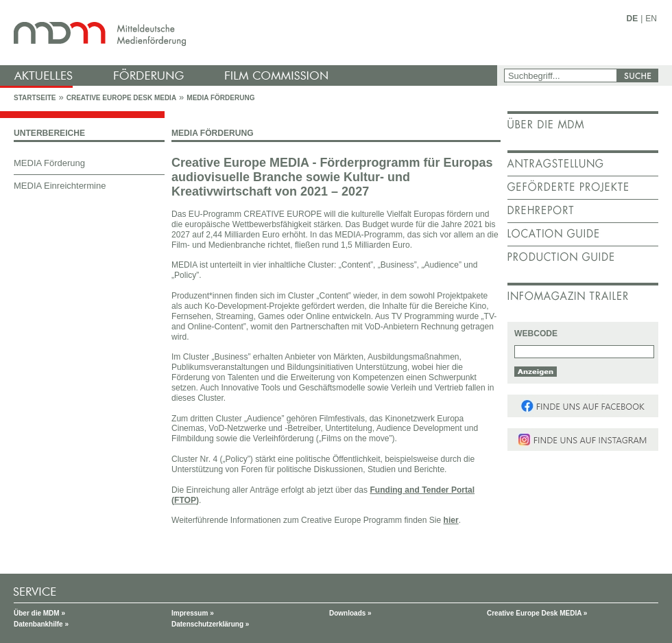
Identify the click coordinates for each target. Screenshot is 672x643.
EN (651, 19)
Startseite (35, 98)
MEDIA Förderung (220, 98)
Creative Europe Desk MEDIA (121, 98)
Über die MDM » (39, 613)
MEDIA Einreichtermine (60, 186)
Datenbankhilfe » (41, 624)
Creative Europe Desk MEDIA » (537, 613)
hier (451, 520)
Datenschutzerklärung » (210, 624)
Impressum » (193, 613)
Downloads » (350, 613)
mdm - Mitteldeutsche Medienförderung (250, 33)
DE (633, 19)
